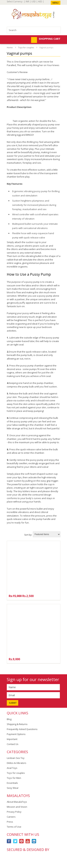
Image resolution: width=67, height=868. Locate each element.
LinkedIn (34, 841)
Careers (11, 817)
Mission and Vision (17, 807)
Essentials (12, 783)
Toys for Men (14, 778)
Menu (56, 3)
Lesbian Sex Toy (16, 758)
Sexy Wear (13, 788)
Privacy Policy (14, 812)
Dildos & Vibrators (17, 763)
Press (10, 822)
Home (10, 47)
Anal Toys (12, 768)
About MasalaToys (17, 802)
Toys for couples (26, 47)
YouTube (28, 841)
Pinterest (22, 841)
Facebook (9, 841)
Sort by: (28, 535)
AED (40, 2)
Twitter (15, 841)
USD (34, 2)
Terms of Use (14, 827)
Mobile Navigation (10, 40)
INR (27, 2)
